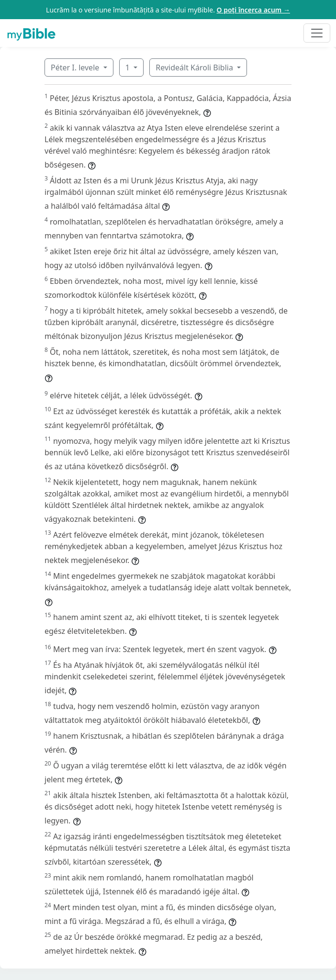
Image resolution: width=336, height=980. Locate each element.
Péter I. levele (76, 68)
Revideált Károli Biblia (195, 68)
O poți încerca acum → (253, 10)
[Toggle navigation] (317, 33)
